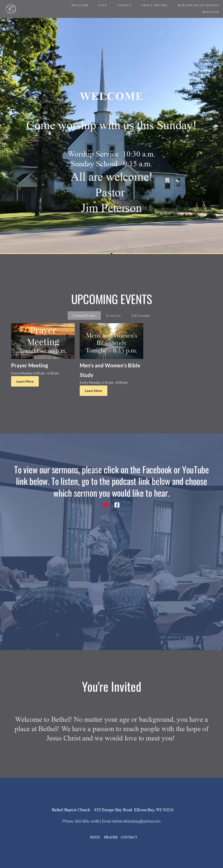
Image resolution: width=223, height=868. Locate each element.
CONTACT (129, 837)
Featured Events (84, 315)
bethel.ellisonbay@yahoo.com (136, 821)
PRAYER (111, 837)
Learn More (25, 381)
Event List (113, 315)
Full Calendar (141, 315)
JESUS (95, 837)
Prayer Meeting (30, 365)
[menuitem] (80, 6)
